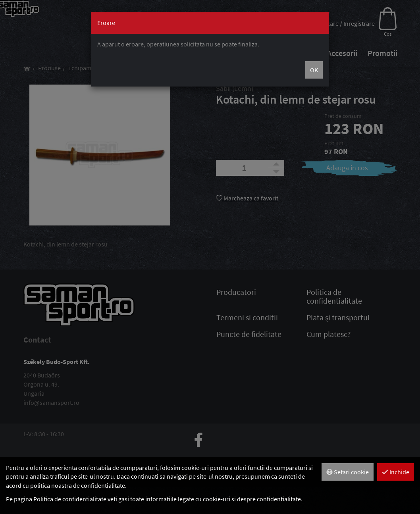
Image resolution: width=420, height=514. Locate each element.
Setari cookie (348, 472)
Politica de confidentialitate (70, 499)
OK (314, 70)
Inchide (396, 472)
